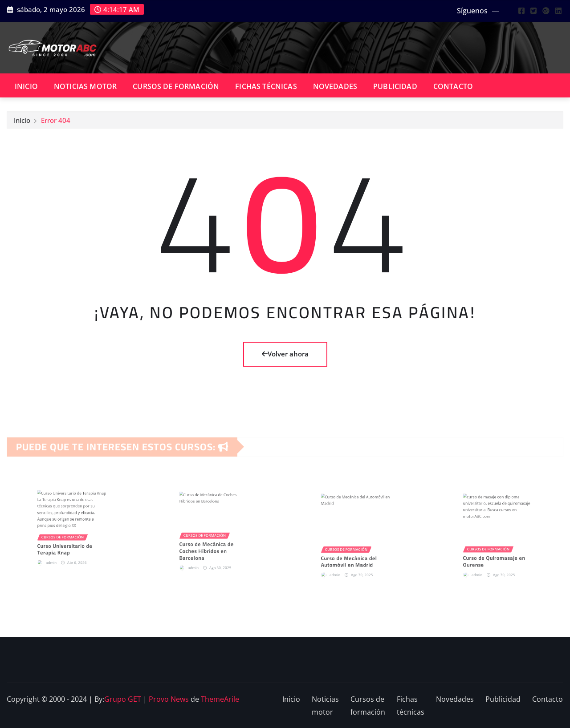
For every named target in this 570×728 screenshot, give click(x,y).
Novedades (335, 86)
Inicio (26, 86)
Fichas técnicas (266, 86)
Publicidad (395, 86)
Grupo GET (123, 699)
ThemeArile (220, 699)
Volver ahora (285, 354)
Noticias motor (85, 86)
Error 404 (56, 122)
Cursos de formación (176, 86)
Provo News (169, 699)
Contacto (453, 86)
